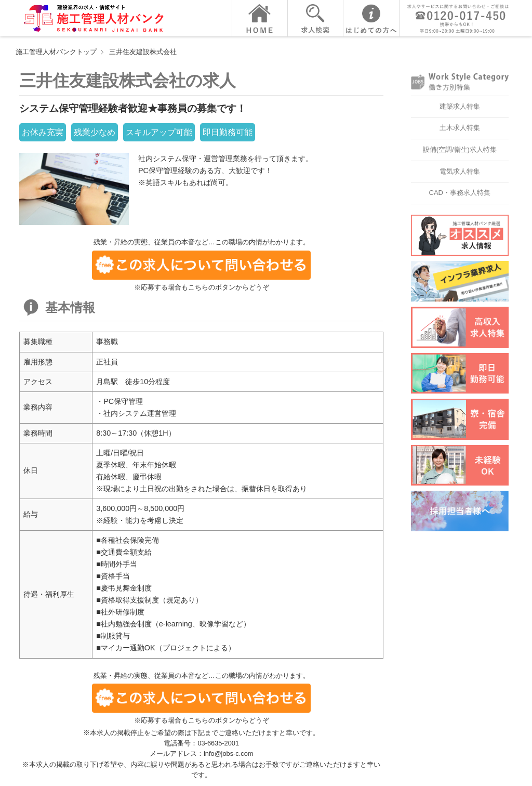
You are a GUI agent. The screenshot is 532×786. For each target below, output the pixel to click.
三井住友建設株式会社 (143, 52)
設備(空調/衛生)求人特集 (460, 149)
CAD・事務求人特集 (460, 193)
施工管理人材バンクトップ (56, 52)
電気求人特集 (460, 171)
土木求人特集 (460, 128)
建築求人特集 (460, 106)
